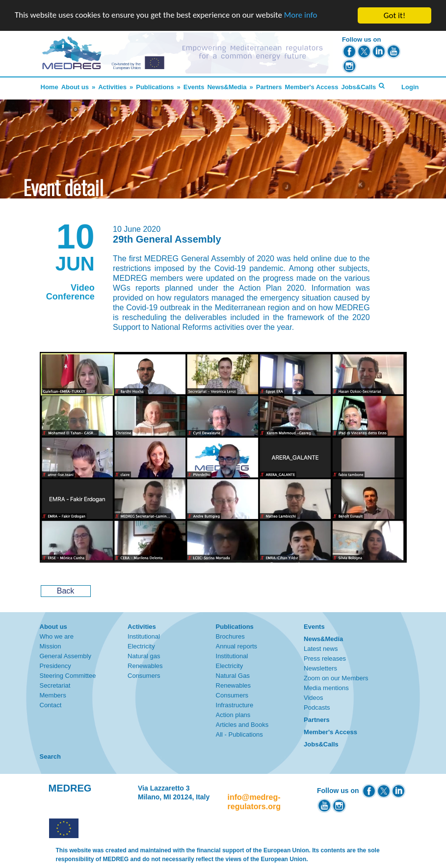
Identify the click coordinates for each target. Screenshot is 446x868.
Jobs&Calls (358, 87)
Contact (51, 705)
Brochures (230, 636)
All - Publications (239, 734)
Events (194, 87)
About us (75, 87)
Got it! (394, 15)
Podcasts (317, 707)
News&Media (227, 87)
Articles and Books (242, 725)
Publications (155, 87)
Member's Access (312, 87)
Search (50, 756)
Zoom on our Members (336, 678)
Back (66, 591)
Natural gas (144, 656)
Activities (112, 87)
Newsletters (320, 668)
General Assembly (66, 656)
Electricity (141, 646)
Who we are (57, 636)
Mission (51, 646)
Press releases (325, 658)
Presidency (55, 666)
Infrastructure (235, 705)
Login (410, 87)
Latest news (321, 649)
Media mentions (326, 688)
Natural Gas (233, 676)
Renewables (145, 666)
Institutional (144, 636)
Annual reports (237, 646)
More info (302, 16)
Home (50, 87)
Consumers (144, 676)
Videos (314, 698)
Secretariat (55, 685)
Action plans (233, 715)
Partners (269, 87)
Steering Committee (68, 676)
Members (53, 695)
